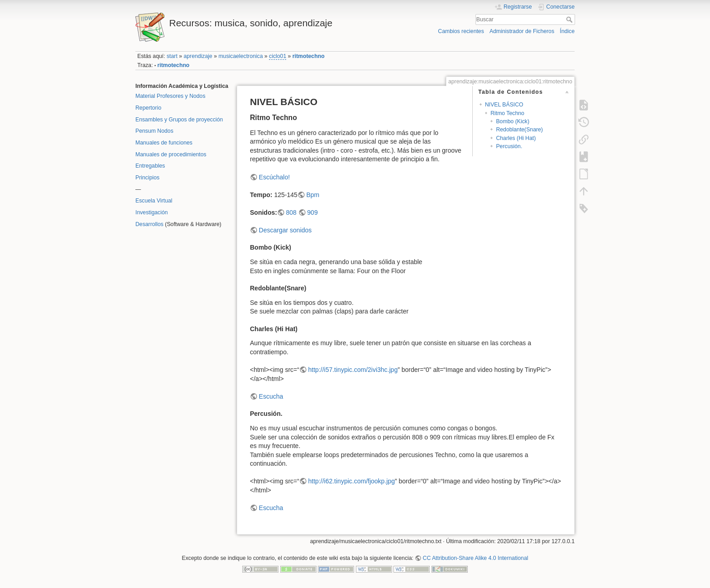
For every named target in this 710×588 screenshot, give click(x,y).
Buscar (570, 19)
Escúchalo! (274, 177)
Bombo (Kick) (513, 121)
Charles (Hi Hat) (516, 138)
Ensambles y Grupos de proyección (179, 120)
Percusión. (509, 146)
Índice (567, 31)
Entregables (150, 166)
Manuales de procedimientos (171, 154)
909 (312, 212)
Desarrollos (149, 224)
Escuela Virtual (154, 201)
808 (291, 212)
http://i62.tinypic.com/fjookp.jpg (352, 481)
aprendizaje (198, 56)
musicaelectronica (240, 56)
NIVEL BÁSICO (504, 105)
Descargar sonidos (285, 230)
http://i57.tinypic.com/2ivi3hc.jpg (353, 370)
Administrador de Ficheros (522, 31)
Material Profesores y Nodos (170, 96)
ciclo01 (278, 56)
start (172, 56)
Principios (147, 178)
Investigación (152, 212)
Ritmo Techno (507, 113)
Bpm (313, 195)
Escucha (271, 396)
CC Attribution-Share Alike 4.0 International (476, 558)
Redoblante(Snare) (519, 130)
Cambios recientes (461, 31)
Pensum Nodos (154, 131)
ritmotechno (309, 56)
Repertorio (148, 108)
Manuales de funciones (164, 143)
